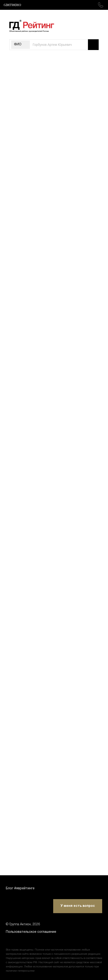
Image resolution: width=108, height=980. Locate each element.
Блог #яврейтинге (20, 888)
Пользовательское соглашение (31, 932)
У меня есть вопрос (78, 906)
